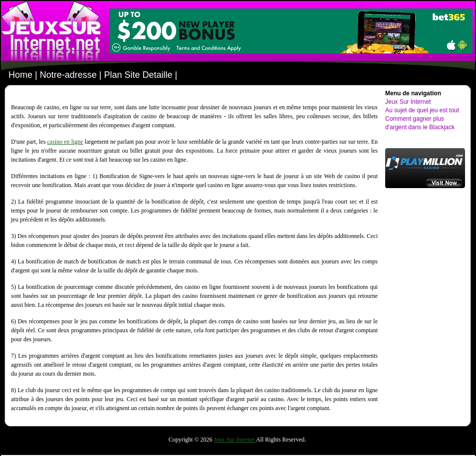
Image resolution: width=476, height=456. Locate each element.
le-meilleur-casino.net (53, 31)
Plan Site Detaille (138, 75)
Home (20, 75)
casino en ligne (65, 142)
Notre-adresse (68, 75)
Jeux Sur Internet (408, 102)
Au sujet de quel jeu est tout (422, 110)
